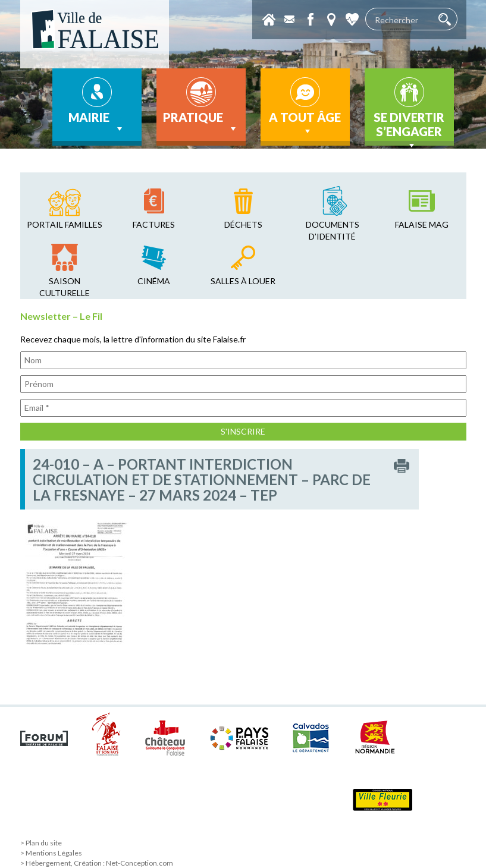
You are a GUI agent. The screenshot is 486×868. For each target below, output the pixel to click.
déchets (243, 224)
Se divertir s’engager (409, 128)
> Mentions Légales (51, 853)
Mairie (97, 122)
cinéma (154, 281)
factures (154, 224)
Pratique (201, 122)
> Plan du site (41, 843)
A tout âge (305, 124)
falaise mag (422, 224)
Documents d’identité (333, 230)
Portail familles (65, 224)
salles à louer (243, 281)
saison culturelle (65, 287)
